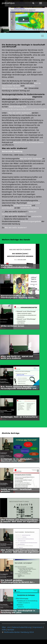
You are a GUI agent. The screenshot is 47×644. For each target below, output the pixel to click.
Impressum (38, 627)
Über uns (6, 627)
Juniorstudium (8, 208)
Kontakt (11, 630)
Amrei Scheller (34, 203)
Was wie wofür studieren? (31, 159)
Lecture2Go (37, 217)
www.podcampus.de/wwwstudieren (28, 142)
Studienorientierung (22, 205)
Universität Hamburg (12, 151)
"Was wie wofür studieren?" (20, 113)
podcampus (8, 3)
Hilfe (4, 630)
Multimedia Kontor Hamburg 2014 (19, 632)
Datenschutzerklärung (22, 627)
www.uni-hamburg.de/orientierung (17, 97)
